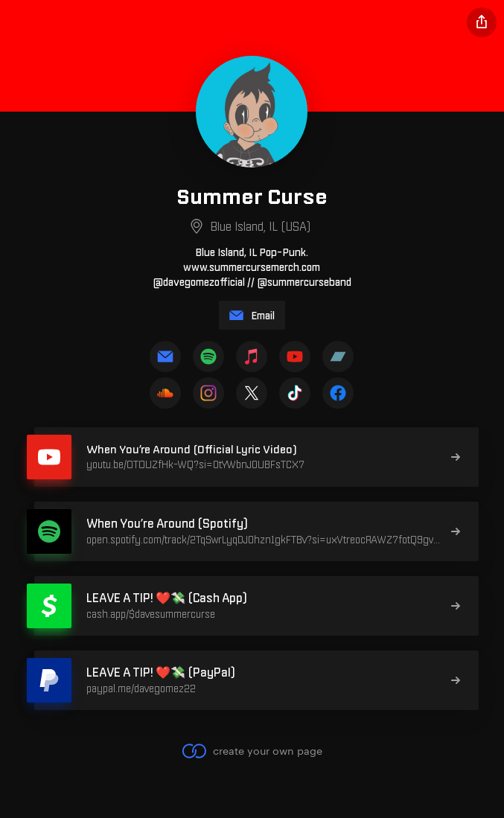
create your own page (252, 751)
